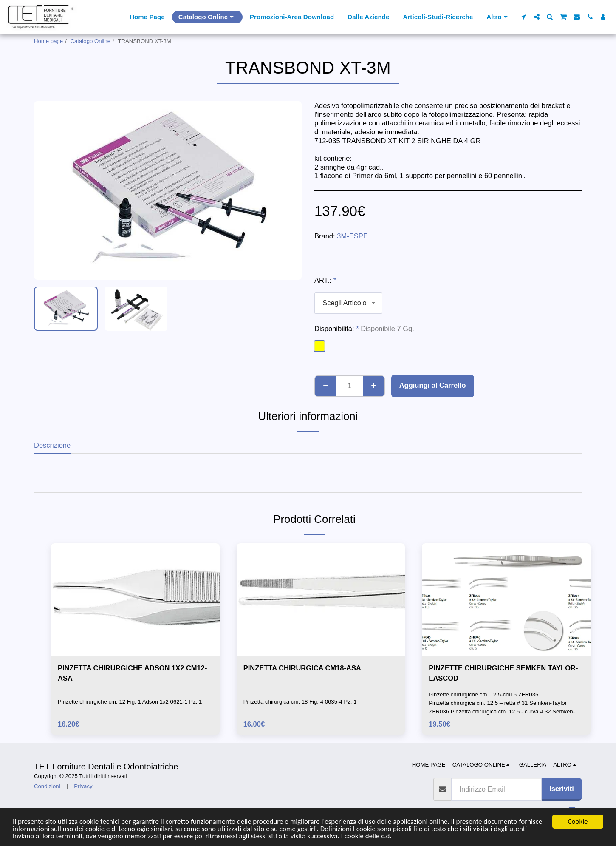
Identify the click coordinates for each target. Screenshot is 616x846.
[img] (135, 599)
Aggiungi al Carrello (433, 385)
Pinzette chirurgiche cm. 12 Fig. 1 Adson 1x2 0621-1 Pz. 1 (130, 702)
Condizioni (47, 786)
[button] (524, 17)
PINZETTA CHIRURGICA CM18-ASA (302, 668)
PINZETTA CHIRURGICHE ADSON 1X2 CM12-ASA (132, 673)
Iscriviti (562, 789)
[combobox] (348, 303)
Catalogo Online (91, 41)
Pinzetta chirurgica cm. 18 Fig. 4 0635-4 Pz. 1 (300, 702)
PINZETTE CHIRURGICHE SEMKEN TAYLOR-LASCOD (503, 673)
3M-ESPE (352, 236)
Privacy (83, 786)
